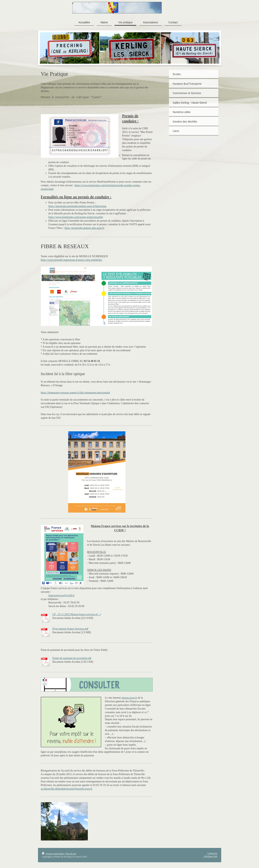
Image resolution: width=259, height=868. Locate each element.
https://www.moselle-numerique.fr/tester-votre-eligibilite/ (72, 260)
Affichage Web (210, 856)
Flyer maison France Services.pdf (70, 629)
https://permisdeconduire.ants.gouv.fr (84, 228)
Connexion (212, 853)
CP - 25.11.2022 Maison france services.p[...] (77, 614)
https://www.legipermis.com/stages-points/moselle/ (76, 217)
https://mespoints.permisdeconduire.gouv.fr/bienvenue (77, 206)
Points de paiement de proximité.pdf (72, 658)
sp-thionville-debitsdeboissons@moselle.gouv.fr (67, 789)
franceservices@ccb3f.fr (62, 595)
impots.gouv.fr (129, 698)
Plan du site (71, 854)
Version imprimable (53, 854)
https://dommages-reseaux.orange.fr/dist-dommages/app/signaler (75, 393)
